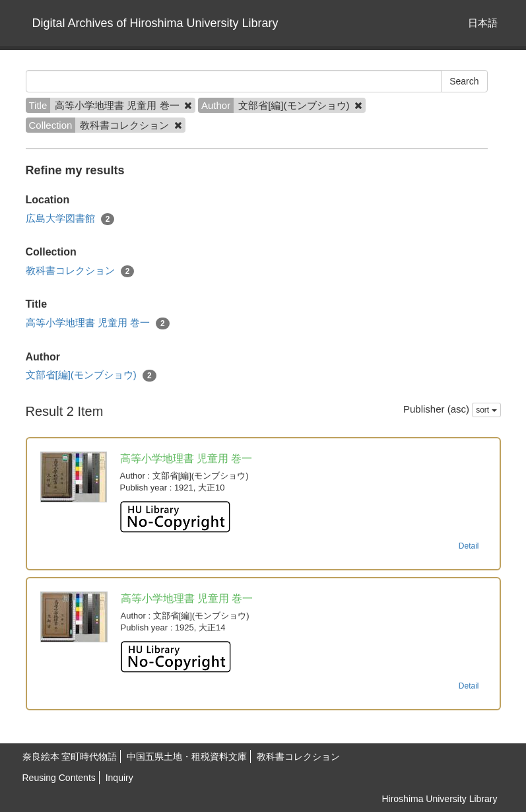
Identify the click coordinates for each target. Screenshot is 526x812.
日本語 (483, 23)
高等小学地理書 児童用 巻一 (98, 323)
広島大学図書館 (70, 219)
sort (486, 410)
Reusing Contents (59, 778)
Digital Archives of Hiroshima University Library (155, 23)
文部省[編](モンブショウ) (91, 375)
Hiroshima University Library (439, 799)
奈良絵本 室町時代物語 (70, 757)
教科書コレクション (80, 271)
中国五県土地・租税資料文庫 (187, 757)
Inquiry (119, 778)
